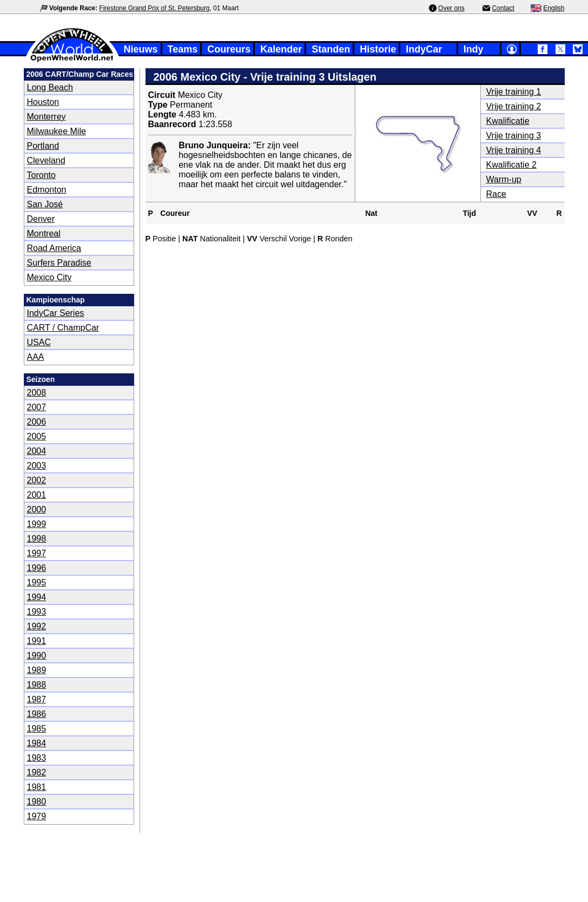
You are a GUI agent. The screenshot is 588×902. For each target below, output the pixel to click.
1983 (37, 758)
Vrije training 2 (514, 106)
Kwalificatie (508, 121)
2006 (37, 422)
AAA (36, 357)
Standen (331, 49)
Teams (183, 49)
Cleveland (46, 160)
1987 (37, 699)
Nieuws (141, 49)
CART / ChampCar (63, 328)
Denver (41, 219)
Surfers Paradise (59, 263)
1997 (37, 553)
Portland (43, 146)
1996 (37, 568)
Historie (378, 49)
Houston (43, 102)
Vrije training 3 (514, 136)
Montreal (44, 233)
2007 (37, 407)
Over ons (451, 8)
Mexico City (49, 277)
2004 (37, 451)
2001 (37, 495)
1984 (37, 743)
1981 (37, 787)
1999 (37, 524)
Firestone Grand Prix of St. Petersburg (154, 8)
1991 (37, 641)
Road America (54, 248)
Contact (503, 8)
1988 (37, 685)
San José (45, 204)
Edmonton (47, 190)
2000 (37, 509)
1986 (37, 714)
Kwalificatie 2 (511, 165)
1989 (37, 670)
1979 (37, 816)
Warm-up (504, 179)
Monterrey (47, 117)
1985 (37, 729)
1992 (37, 626)
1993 (37, 612)
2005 (37, 436)
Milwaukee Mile (57, 131)
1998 (37, 539)
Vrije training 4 (514, 150)
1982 (37, 772)
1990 (37, 656)
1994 (37, 597)
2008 (37, 393)
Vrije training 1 (514, 92)
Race (496, 194)
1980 (37, 802)
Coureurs (229, 49)
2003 (37, 466)
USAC (39, 342)
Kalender (281, 49)
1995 (37, 582)
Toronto (41, 175)
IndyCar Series (56, 313)
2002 (37, 480)
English (554, 8)
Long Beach (50, 87)
